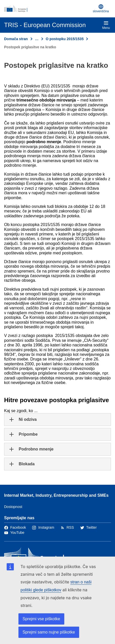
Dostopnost (13, 507)
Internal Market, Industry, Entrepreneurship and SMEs (56, 495)
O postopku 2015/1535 (65, 39)
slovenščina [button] (101, 9)
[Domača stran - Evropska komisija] (47, 9)
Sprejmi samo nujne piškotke (49, 632)
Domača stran (16, 39)
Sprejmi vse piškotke (41, 619)
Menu (106, 25)
